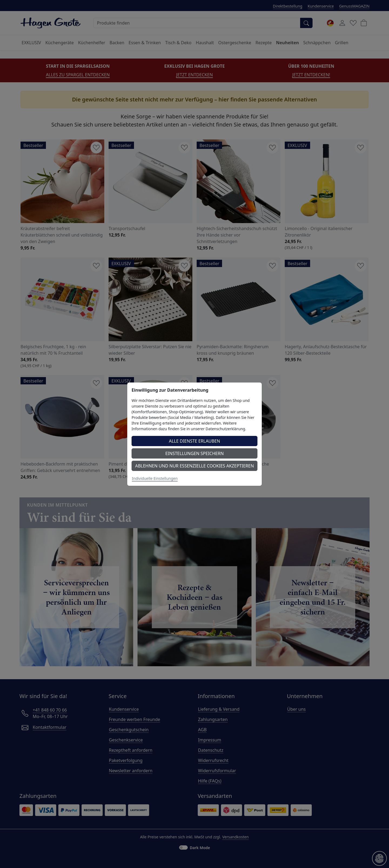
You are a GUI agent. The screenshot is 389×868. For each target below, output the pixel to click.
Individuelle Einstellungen (155, 478)
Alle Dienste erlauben (194, 441)
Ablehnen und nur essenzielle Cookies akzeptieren (194, 466)
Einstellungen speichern (194, 453)
